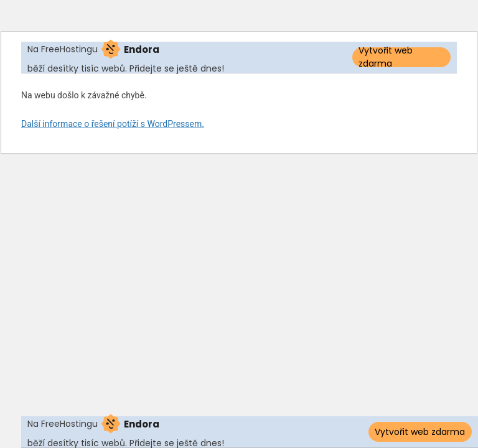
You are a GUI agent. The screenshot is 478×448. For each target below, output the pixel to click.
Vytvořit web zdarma (386, 57)
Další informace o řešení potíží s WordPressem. (113, 124)
